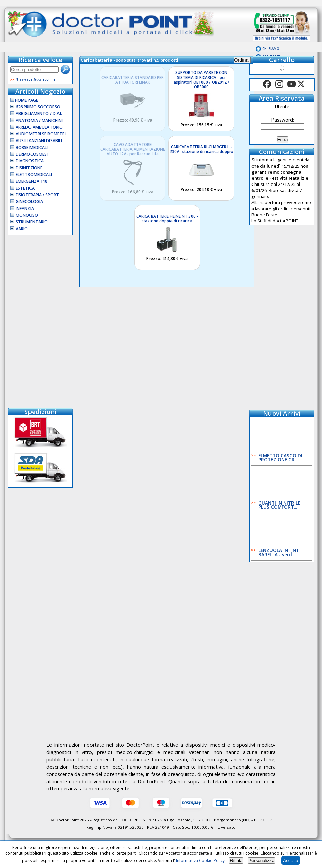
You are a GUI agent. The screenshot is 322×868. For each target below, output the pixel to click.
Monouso (27, 215)
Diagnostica (30, 161)
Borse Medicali (32, 147)
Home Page (24, 100)
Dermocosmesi (32, 154)
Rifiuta (236, 860)
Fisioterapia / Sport (37, 195)
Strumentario (32, 222)
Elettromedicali (34, 175)
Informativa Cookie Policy (200, 860)
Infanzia (25, 208)
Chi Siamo (271, 49)
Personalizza (261, 860)
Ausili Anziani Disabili (39, 141)
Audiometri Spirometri (41, 134)
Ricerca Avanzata (35, 79)
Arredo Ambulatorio (39, 127)
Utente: (283, 106)
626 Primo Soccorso (38, 107)
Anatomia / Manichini (39, 120)
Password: (283, 120)
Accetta (290, 860)
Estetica (25, 188)
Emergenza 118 (32, 181)
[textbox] (34, 70)
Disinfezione (29, 168)
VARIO (22, 229)
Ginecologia (29, 202)
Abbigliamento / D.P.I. (39, 114)
